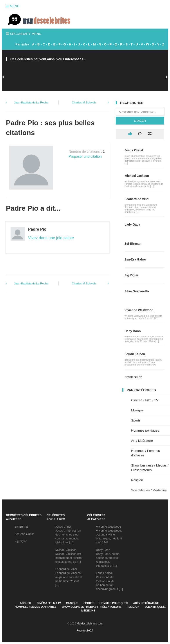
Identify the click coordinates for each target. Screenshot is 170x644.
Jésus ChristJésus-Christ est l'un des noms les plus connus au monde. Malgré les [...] (68, 535)
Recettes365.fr (85, 631)
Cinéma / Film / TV (145, 400)
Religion (137, 480)
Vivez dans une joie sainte (51, 238)
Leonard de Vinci (137, 199)
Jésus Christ (134, 150)
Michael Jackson (137, 176)
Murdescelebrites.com (90, 624)
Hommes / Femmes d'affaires (36, 607)
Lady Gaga (132, 224)
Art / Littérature (142, 440)
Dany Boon (133, 331)
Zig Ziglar (131, 275)
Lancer (140, 121)
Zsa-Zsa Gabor (135, 259)
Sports (136, 420)
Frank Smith (133, 377)
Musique (137, 410)
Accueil (26, 603)
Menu (13, 6)
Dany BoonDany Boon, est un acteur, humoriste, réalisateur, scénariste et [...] (108, 558)
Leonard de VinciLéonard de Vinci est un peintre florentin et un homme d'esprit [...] (69, 577)
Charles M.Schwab (84, 102)
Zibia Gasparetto (137, 291)
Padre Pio (37, 229)
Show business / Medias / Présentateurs (91, 607)
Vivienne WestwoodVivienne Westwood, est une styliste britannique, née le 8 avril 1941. (109, 535)
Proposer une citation (85, 156)
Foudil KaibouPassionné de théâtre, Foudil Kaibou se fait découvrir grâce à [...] (109, 581)
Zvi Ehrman (133, 244)
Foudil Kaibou (135, 354)
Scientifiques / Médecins (149, 490)
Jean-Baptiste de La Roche (31, 102)
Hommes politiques (145, 430)
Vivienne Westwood (139, 310)
